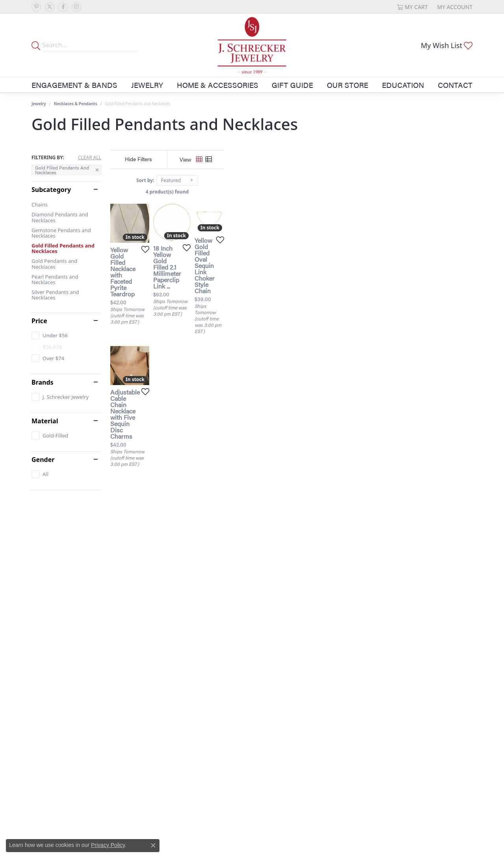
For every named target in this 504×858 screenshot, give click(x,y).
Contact (455, 85)
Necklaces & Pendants (76, 104)
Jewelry (147, 85)
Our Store (347, 85)
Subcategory (51, 190)
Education (403, 85)
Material (45, 421)
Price (39, 321)
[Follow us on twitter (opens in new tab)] (50, 7)
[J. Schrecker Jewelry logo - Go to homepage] (252, 45)
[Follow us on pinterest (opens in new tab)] (36, 7)
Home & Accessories (218, 85)
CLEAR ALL (90, 158)
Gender (43, 460)
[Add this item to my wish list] (222, 328)
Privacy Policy (108, 845)
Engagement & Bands (74, 85)
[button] (412, 7)
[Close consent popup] (153, 845)
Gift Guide (292, 85)
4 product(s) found (291, 192)
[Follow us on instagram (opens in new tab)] (76, 7)
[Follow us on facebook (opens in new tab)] (63, 7)
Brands (43, 382)
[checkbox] (50, 335)
